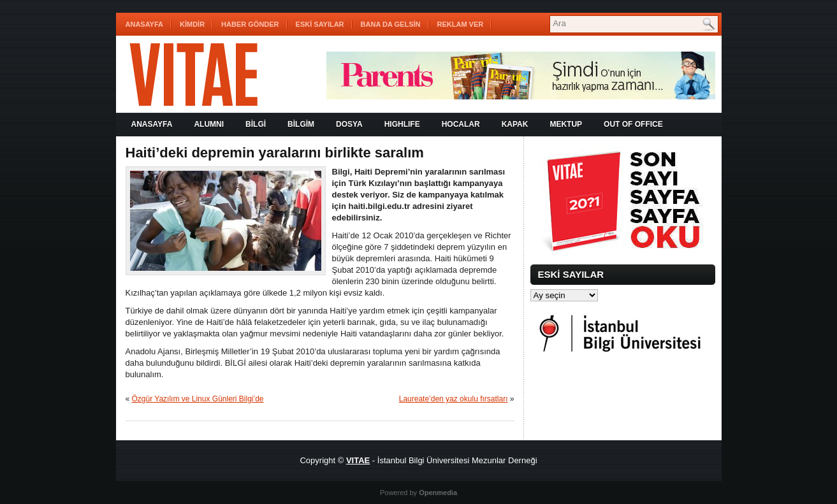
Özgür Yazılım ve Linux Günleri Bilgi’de (198, 399)
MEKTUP (566, 124)
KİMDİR (192, 24)
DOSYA (349, 124)
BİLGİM (301, 124)
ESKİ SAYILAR (320, 24)
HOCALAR (461, 124)
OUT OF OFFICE (633, 124)
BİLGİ (256, 124)
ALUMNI (209, 124)
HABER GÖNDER (250, 24)
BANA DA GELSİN (391, 24)
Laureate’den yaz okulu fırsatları (454, 399)
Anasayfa (145, 24)
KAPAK (515, 124)
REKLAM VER (461, 24)
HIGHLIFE (402, 124)
